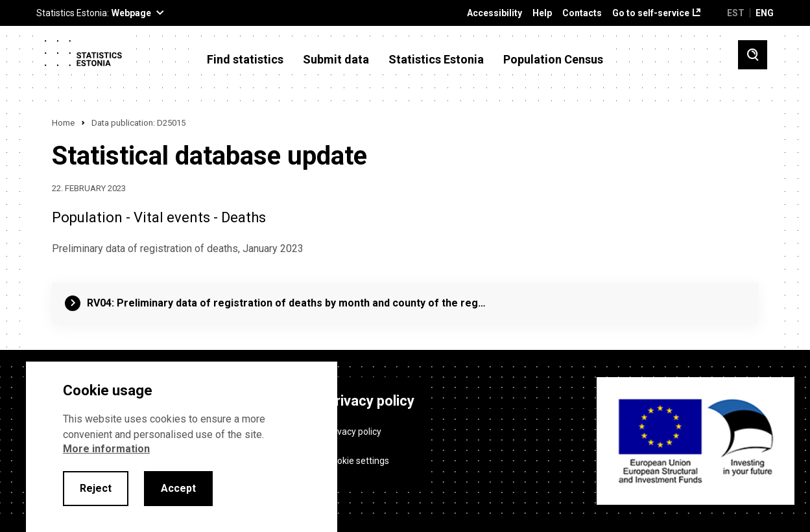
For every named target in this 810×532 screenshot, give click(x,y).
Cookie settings (358, 461)
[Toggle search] (753, 55)
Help (542, 13)
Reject (96, 488)
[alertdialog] (182, 447)
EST (736, 13)
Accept (178, 488)
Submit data (336, 60)
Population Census (553, 60)
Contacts (582, 13)
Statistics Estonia (436, 60)
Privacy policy (354, 432)
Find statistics (245, 60)
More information (106, 449)
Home (63, 123)
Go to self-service (651, 13)
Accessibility (494, 13)
